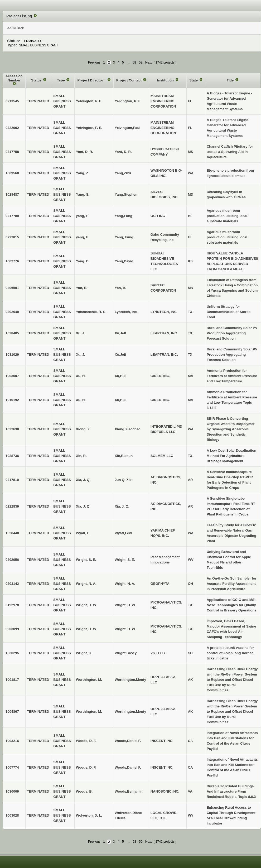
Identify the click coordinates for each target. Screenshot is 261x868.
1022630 (12, 429)
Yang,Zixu (123, 173)
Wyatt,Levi (123, 533)
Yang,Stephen (126, 194)
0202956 (12, 560)
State (194, 80)
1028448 (12, 533)
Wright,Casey (126, 653)
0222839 (12, 506)
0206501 (12, 288)
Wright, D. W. (125, 605)
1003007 (12, 376)
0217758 (12, 152)
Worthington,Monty (130, 680)
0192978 (12, 605)
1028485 (12, 333)
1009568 (12, 173)
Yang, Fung (124, 237)
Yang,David (124, 261)
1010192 (12, 400)
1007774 (12, 767)
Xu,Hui (120, 376)
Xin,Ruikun (124, 456)
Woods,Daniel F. (128, 741)
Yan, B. (120, 288)
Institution (166, 80)
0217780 (12, 216)
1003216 (12, 741)
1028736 (12, 456)
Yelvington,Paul (127, 128)
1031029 (12, 355)
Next (149, 62)
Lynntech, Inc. (126, 312)
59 (141, 62)
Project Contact (129, 80)
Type (61, 80)
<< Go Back (15, 28)
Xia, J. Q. (122, 506)
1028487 (12, 194)
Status (37, 80)
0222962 (12, 128)
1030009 (12, 791)
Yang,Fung (123, 216)
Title (231, 80)
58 (134, 62)
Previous (94, 62)
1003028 (12, 815)
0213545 (12, 101)
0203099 (12, 629)
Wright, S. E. (125, 560)
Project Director (91, 80)
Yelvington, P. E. (128, 101)
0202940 (12, 312)
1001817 (12, 680)
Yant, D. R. (123, 152)
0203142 (12, 584)
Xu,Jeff (120, 333)
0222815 (12, 237)
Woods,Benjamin (129, 791)
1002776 (12, 261)
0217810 (12, 480)
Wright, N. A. (125, 584)
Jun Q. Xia (123, 480)
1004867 (12, 712)
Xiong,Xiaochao (128, 429)
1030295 (12, 653)
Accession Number (14, 78)
